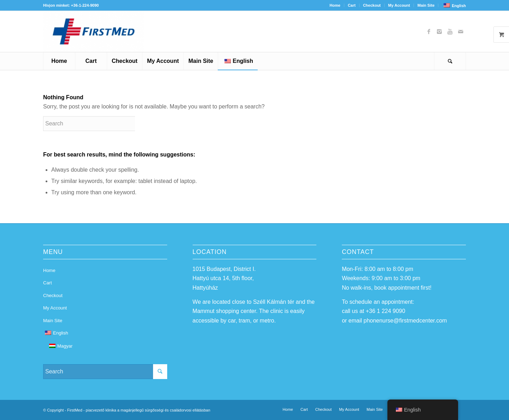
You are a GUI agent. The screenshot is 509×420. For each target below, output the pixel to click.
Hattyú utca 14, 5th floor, (223, 278)
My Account (399, 5)
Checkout (372, 5)
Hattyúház (205, 288)
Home (335, 5)
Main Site (426, 5)
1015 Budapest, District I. (224, 269)
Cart (352, 5)
